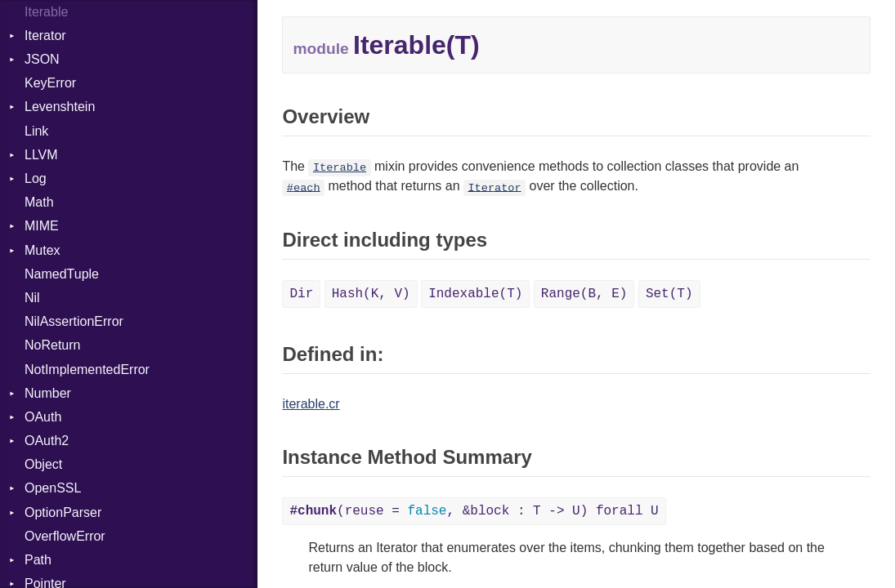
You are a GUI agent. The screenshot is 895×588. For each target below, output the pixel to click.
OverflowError (65, 536)
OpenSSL (53, 488)
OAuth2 (47, 441)
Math (39, 202)
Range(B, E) (584, 294)
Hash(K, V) (371, 294)
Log (36, 178)
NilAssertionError (74, 321)
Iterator (45, 36)
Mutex (43, 250)
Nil (32, 298)
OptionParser (63, 512)
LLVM (41, 155)
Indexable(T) (475, 294)
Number (48, 393)
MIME (42, 226)
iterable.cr (311, 404)
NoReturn (52, 345)
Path (38, 560)
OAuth (43, 417)
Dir (301, 294)
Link (36, 131)
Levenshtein (60, 107)
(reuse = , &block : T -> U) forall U (474, 511)
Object (43, 464)
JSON (42, 59)
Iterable (340, 168)
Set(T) (669, 294)
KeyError (50, 83)
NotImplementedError (87, 370)
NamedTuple (62, 274)
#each (304, 187)
